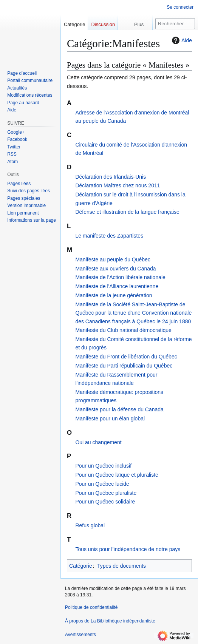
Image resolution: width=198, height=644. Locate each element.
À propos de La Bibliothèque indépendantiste (110, 621)
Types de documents (121, 566)
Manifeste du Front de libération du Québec (126, 357)
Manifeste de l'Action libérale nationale (120, 277)
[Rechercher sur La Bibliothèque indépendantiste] (175, 24)
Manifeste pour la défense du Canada (119, 409)
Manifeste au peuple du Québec (113, 259)
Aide (181, 40)
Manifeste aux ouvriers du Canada (115, 269)
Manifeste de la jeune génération (114, 295)
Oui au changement (98, 442)
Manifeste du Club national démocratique (123, 330)
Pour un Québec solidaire (105, 502)
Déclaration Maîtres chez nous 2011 (118, 185)
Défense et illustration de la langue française (127, 212)
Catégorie (81, 566)
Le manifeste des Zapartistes (109, 236)
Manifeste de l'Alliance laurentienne (117, 286)
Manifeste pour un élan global (110, 419)
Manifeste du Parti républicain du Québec (124, 366)
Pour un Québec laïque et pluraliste (117, 475)
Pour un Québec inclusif (103, 466)
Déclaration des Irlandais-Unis (111, 177)
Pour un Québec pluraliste (106, 493)
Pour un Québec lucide (102, 484)
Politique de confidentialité (91, 607)
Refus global (90, 525)
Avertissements (80, 635)
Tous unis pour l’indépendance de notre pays (128, 549)
